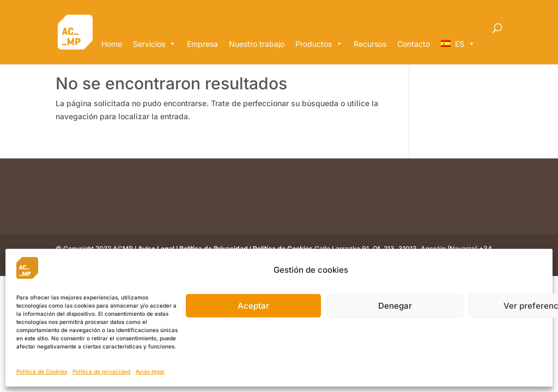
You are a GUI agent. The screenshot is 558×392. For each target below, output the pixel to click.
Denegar (395, 306)
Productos (319, 44)
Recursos (370, 44)
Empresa (202, 44)
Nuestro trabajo (257, 44)
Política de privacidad (101, 371)
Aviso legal (150, 371)
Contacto (414, 44)
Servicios (154, 44)
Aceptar (253, 306)
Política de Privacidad (214, 249)
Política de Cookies (42, 371)
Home (112, 44)
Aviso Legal (156, 249)
